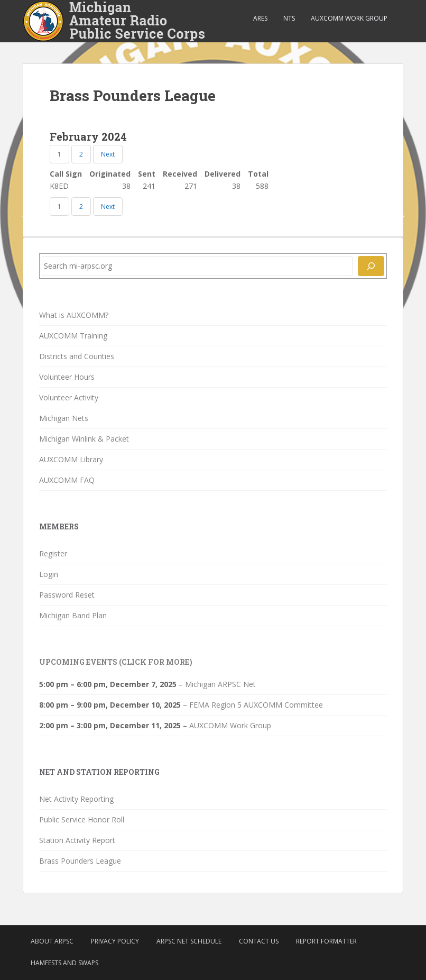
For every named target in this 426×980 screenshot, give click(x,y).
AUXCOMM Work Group (349, 18)
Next (108, 154)
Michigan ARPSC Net (220, 684)
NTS (289, 18)
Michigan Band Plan (73, 615)
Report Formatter (326, 941)
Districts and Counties (77, 356)
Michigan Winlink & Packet (84, 439)
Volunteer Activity (69, 397)
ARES (260, 18)
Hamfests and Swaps (64, 963)
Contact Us (259, 941)
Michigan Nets (64, 418)
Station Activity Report (77, 840)
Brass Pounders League (80, 861)
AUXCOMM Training (73, 336)
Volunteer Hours (67, 377)
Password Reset (67, 595)
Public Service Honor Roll (82, 819)
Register (53, 553)
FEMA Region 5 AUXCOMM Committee (256, 705)
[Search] (371, 266)
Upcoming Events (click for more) (116, 662)
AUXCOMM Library (71, 459)
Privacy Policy (115, 941)
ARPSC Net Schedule (189, 941)
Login (49, 574)
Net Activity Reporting (76, 799)
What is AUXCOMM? (74, 315)
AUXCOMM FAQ (67, 480)
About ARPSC (52, 941)
